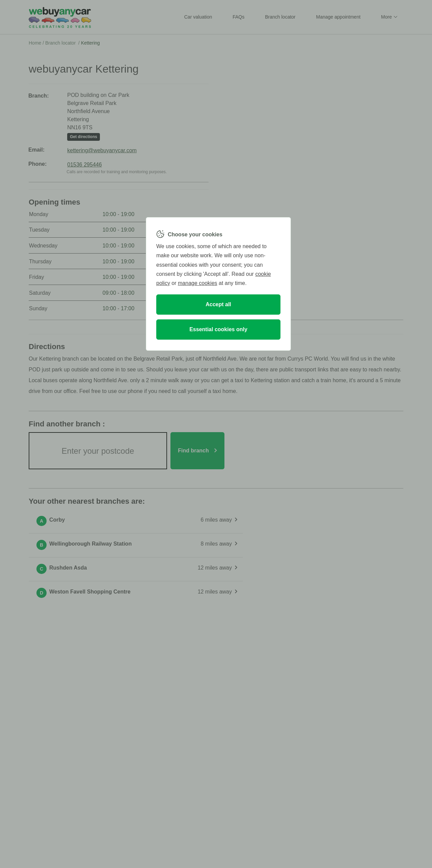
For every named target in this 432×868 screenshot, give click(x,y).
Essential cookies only (218, 329)
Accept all (218, 304)
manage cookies (198, 283)
